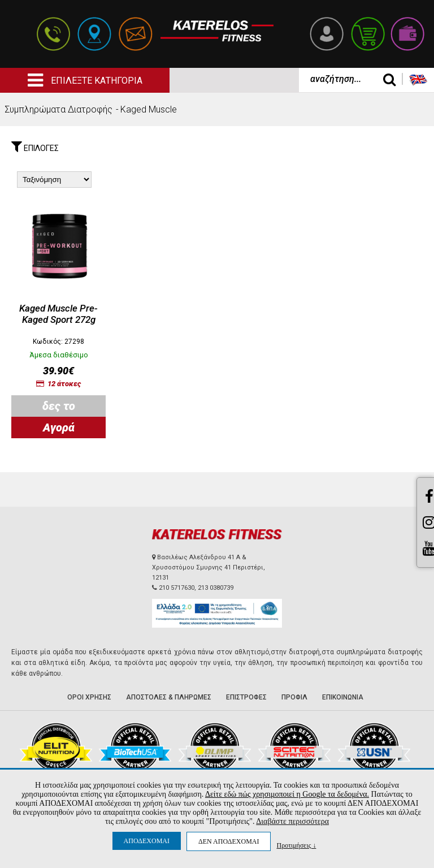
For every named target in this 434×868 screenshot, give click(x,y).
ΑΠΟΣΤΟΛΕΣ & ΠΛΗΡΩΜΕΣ (169, 697)
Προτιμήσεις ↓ (296, 845)
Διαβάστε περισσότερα (292, 821)
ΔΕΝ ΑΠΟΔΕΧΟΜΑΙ (229, 841)
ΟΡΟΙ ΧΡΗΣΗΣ (89, 697)
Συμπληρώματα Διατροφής (58, 109)
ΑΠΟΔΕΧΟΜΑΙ (147, 841)
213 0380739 (216, 588)
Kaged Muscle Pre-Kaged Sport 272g (58, 314)
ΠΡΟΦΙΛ (294, 697)
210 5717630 (177, 588)
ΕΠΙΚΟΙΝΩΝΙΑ (343, 697)
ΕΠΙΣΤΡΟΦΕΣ (246, 697)
